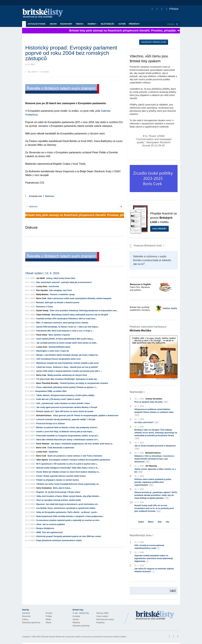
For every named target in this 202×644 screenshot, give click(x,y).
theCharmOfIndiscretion (59, 347)
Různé (49, 623)
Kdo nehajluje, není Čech (61, 290)
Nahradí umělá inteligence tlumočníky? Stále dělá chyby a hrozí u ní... (68, 468)
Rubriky (93, 24)
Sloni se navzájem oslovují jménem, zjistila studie (59, 500)
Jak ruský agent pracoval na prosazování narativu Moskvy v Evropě (67, 407)
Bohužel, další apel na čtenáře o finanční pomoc (58, 303)
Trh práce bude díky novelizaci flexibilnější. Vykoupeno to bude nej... (67, 379)
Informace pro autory (105, 619)
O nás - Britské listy (81, 613)
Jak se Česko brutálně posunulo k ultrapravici (155, 447)
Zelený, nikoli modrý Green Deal (61, 278)
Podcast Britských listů (146, 246)
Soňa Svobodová (44, 488)
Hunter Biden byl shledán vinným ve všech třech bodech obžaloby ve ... (68, 472)
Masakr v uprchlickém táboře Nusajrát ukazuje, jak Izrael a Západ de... (68, 355)
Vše (167, 522)
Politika (49, 616)
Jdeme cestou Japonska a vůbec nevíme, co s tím (155, 471)
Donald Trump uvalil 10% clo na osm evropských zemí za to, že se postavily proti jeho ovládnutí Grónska (154, 508)
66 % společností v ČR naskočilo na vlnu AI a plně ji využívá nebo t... (67, 464)
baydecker (53, 452)
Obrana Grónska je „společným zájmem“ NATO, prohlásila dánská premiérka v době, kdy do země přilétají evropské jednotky (156, 495)
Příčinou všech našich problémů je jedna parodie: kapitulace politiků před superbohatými (153, 482)
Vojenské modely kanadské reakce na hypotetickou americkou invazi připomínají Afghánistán (154, 559)
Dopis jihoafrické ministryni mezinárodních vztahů (59, 540)
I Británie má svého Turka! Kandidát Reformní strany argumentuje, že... (68, 484)
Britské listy (44, 13)
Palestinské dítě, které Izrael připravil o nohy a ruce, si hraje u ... (65, 331)
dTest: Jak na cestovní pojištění (51, 524)
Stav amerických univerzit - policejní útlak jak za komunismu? (64, 282)
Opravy (76, 619)
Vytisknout (32, 207)
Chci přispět (159, 229)
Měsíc (151, 522)
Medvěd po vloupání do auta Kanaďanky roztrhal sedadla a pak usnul (67, 363)
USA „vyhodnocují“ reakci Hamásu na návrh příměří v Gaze (63, 403)
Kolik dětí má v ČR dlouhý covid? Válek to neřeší (58, 399)
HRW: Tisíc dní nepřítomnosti (49, 532)
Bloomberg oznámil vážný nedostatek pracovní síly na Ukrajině (80, 315)
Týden (141, 522)
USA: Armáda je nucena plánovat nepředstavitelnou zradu (149, 547)
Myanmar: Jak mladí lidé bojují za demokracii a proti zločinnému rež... (68, 504)
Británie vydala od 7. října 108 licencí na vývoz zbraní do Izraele (65, 411)
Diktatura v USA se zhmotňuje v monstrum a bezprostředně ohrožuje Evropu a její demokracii (154, 459)
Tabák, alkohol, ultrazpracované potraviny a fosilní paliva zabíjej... (66, 395)
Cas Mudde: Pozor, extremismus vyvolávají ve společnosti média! (66, 508)
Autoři (122, 24)
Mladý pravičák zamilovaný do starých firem (67, 375)
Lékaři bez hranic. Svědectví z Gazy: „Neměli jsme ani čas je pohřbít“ (67, 367)
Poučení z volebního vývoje (62, 295)
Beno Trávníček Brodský (47, 383)
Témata (80, 24)
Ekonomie (26, 616)
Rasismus (50, 196)
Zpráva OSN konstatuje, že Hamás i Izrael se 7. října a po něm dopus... (68, 327)
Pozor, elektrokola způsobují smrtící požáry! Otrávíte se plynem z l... (67, 387)
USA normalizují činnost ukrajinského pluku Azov (59, 359)
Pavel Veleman (43, 444)
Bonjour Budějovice (45, 528)
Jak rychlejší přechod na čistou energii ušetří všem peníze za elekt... (67, 343)
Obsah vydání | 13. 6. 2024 (42, 273)
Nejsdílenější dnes (141, 535)
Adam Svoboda (43, 315)
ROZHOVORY (66, 24)
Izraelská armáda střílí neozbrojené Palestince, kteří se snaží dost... (67, 319)
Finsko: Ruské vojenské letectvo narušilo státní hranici (61, 476)
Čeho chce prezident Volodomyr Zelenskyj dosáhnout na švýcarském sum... (84, 311)
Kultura (25, 619)
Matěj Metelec (42, 295)
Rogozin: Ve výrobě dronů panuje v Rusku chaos (58, 492)
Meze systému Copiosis (59, 335)
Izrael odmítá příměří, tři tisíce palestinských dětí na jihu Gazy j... (65, 339)
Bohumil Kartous (44, 416)
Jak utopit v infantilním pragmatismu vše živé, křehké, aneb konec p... (82, 444)
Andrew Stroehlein (154, 399)
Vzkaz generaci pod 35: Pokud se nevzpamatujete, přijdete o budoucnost (86, 416)
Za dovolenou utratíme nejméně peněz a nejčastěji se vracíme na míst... (68, 520)
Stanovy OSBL (102, 613)
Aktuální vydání (37, 24)
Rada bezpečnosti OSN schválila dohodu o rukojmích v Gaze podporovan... (70, 516)
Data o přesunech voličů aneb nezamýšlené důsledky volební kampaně (79, 298)
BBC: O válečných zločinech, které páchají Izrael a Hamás (62, 323)
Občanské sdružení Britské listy (53, 637)
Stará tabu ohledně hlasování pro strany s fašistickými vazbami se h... (68, 440)
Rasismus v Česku (45, 307)
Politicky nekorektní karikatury (148, 329)
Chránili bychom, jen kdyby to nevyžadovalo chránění (84, 383)
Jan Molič (41, 278)
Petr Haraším (42, 290)
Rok (160, 522)
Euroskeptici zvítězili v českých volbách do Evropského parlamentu (80, 460)
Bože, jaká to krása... (62, 488)
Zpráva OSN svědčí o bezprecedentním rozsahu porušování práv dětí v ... (69, 371)
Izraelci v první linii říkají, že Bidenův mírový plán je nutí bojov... (65, 432)
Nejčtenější (108, 24)
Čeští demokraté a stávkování (61, 448)
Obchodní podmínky (81, 626)
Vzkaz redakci (102, 616)
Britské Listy (155, 616)
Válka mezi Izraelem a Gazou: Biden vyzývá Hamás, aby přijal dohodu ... (69, 496)
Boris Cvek (41, 298)
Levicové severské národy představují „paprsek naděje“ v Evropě (66, 419)
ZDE (42, 183)
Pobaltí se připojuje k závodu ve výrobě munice (58, 480)
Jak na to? (139, 264)
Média (48, 619)
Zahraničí (26, 613)
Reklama (76, 623)
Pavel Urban (42, 335)
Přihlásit (172, 9)
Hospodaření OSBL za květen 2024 (51, 391)
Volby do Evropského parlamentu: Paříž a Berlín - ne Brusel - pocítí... (67, 512)
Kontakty (76, 616)
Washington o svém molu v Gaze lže (53, 351)
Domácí (49, 613)
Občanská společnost (31, 623)
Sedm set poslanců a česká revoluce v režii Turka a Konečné (75, 456)
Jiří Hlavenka (151, 466)
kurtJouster (54, 286)
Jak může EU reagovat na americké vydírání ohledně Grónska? (154, 570)
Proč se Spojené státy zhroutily (151, 402)
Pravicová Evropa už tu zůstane (50, 424)
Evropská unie (36, 196)
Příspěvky (134, 24)
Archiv (53, 24)
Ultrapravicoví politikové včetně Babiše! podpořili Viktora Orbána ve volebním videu (154, 412)
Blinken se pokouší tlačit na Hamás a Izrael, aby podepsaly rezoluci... (67, 427)
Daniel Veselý (42, 311)
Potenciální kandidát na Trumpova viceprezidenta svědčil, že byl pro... (68, 436)
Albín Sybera (42, 460)
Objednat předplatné (154, 42)
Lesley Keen (42, 286)
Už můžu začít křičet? (147, 423)
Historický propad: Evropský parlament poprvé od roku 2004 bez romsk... (69, 536)
